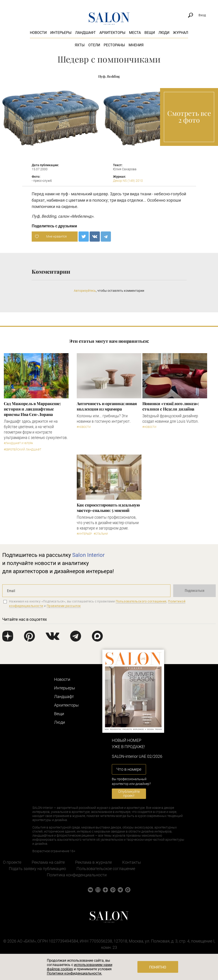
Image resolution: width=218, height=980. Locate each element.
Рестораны (114, 45)
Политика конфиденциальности (77, 875)
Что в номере (129, 769)
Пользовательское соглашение (106, 869)
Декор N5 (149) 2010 (128, 181)
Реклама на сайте (48, 862)
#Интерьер (84, 534)
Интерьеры (61, 33)
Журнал (181, 33)
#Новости (84, 427)
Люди (164, 33)
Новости (38, 33)
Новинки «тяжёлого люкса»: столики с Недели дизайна (171, 406)
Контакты (132, 862)
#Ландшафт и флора (18, 443)
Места (135, 33)
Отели (94, 45)
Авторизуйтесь (85, 291)
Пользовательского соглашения (141, 601)
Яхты (80, 45)
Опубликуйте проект (129, 794)
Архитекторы (112, 33)
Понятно (158, 967)
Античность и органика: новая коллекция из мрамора (107, 406)
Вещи (150, 33)
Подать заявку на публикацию (37, 869)
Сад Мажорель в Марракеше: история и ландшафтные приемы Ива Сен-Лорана (32, 409)
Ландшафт (85, 33)
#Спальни (101, 534)
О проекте (12, 862)
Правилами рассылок (64, 606)
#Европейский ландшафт (23, 450)
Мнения (136, 45)
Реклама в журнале (93, 862)
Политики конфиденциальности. (74, 973)
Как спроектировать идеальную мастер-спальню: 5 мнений (108, 508)
